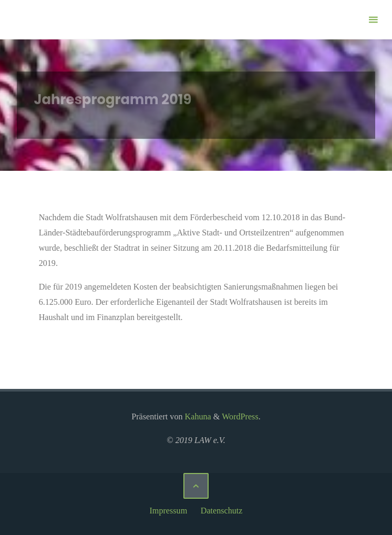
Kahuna (197, 416)
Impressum (168, 511)
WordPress (240, 416)
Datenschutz (222, 511)
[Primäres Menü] (373, 20)
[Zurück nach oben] (196, 486)
